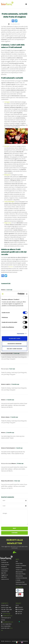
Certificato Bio (5, 563)
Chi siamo (4, 560)
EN (24, 642)
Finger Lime (8, 223)
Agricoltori (4, 573)
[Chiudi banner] (27, 294)
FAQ (17, 561)
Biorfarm (11, 267)
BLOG (17, 605)
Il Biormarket (4, 571)
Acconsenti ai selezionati (14, 344)
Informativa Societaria (21, 584)
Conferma (14, 533)
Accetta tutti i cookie (14, 338)
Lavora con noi (5, 579)
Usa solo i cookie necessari (15, 349)
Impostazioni (21, 334)
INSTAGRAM (19, 609)
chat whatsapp (6, 614)
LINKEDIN (19, 612)
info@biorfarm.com (7, 616)
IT (19, 642)
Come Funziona (5, 565)
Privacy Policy (19, 563)
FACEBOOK (19, 607)
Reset (14, 528)
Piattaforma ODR (20, 582)
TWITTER (19, 614)
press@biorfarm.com (8, 622)
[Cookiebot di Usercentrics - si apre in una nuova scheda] (18, 294)
